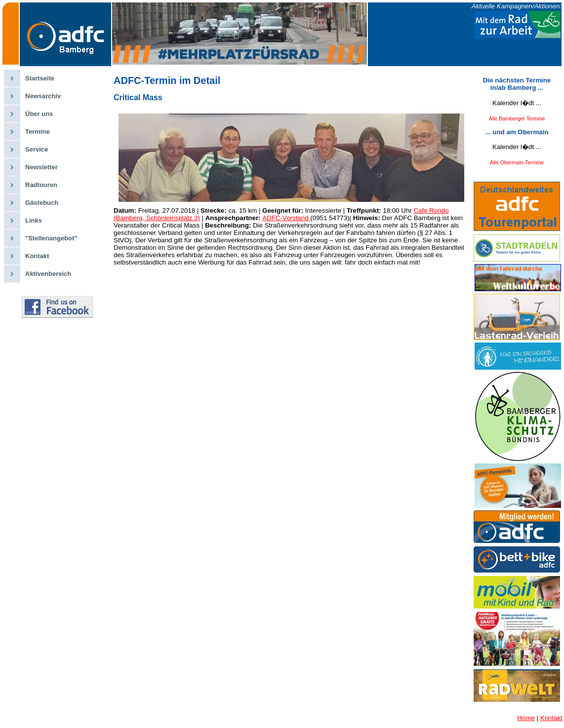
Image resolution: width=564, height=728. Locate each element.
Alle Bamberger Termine (517, 118)
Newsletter (41, 167)
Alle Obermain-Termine (517, 162)
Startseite (40, 78)
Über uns (39, 114)
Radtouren (41, 185)
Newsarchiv (43, 96)
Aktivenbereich (48, 274)
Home (526, 718)
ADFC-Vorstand (286, 218)
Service (37, 149)
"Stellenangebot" (51, 238)
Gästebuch (42, 203)
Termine (38, 132)
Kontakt (37, 256)
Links (34, 220)
